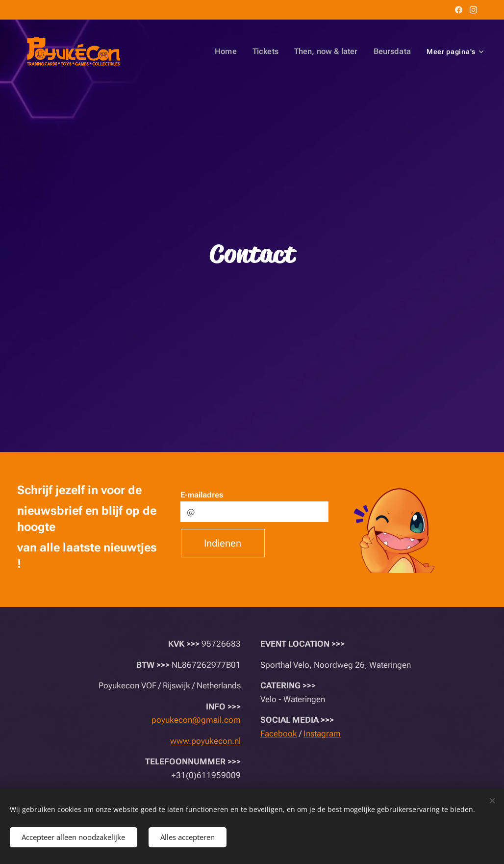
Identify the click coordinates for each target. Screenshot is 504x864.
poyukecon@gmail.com (196, 720)
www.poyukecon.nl (205, 741)
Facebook (279, 733)
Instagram (322, 733)
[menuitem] (175, 52)
